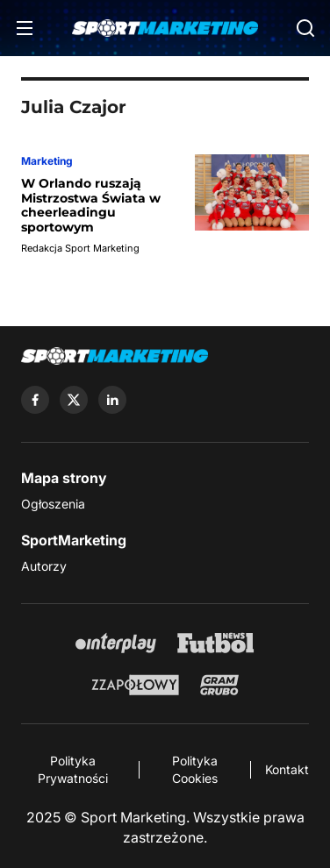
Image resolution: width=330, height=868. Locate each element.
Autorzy (44, 566)
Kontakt (287, 769)
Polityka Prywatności (73, 769)
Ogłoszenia (53, 504)
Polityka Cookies (195, 769)
